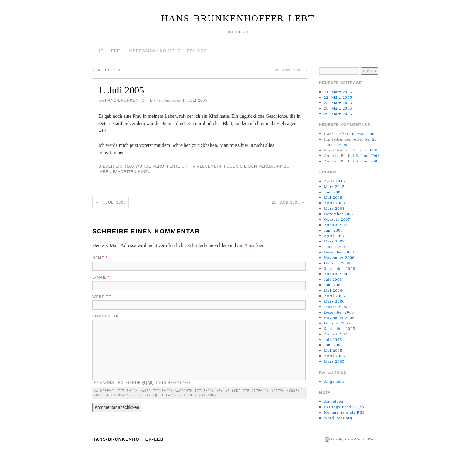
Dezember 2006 (339, 252)
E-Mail (101, 277)
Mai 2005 (333, 350)
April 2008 (335, 203)
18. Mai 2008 (363, 134)
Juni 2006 (333, 285)
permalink (270, 166)
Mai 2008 (333, 197)
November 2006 (339, 258)
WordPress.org (338, 418)
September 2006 (340, 268)
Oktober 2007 (337, 219)
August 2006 (336, 274)
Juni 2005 (333, 345)
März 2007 (334, 241)
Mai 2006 (333, 290)
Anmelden (334, 401)
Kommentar (106, 316)
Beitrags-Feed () (344, 407)
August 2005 (336, 334)
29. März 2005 (338, 114)
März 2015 (334, 187)
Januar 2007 (336, 247)
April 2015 (335, 181)
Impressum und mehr (155, 51)
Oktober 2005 (337, 323)
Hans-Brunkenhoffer (130, 100)
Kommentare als (344, 412)
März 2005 (334, 361)
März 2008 (334, 208)
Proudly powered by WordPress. (354, 439)
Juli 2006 (333, 279)
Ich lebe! (110, 51)
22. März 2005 (338, 97)
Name (100, 258)
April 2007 (335, 236)
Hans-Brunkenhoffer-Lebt (238, 18)
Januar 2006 (336, 307)
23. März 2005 (338, 103)
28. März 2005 (338, 108)
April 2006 (335, 296)
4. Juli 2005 (107, 70)
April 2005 (335, 356)
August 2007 (336, 225)
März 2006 (334, 301)
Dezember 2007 (339, 214)
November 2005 (339, 318)
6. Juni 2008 (368, 156)
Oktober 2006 (337, 263)
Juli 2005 (333, 339)
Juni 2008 (333, 192)
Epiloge (197, 51)
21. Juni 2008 (364, 150)
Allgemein (209, 166)
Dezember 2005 (339, 312)
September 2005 (340, 329)
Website (102, 297)
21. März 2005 (338, 92)
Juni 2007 (333, 230)
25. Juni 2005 (291, 70)
